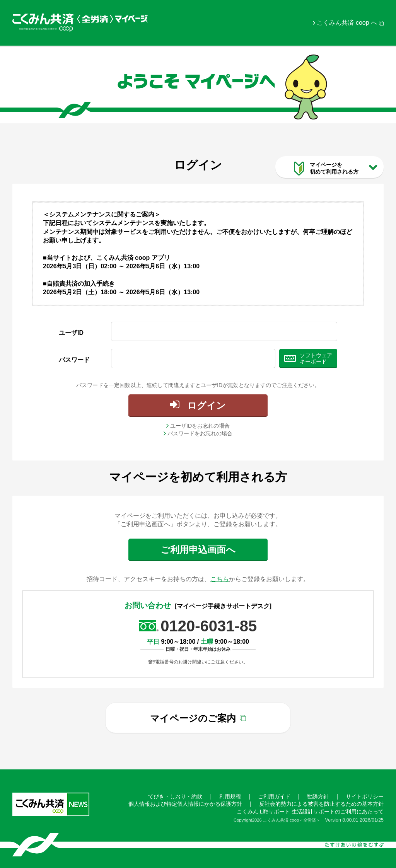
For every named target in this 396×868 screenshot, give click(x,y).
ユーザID (71, 333)
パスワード (74, 360)
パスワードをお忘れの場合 (200, 433)
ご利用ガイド (274, 796)
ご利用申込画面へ (198, 550)
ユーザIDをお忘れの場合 (200, 426)
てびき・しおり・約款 (175, 796)
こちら (220, 579)
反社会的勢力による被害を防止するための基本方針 (321, 804)
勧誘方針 (318, 796)
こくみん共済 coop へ (347, 23)
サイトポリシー (365, 796)
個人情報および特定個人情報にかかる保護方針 (185, 804)
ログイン (207, 405)
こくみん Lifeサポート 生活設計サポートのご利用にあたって (310, 812)
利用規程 (230, 796)
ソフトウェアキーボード (316, 358)
